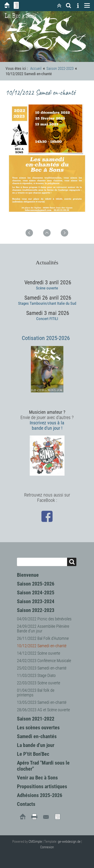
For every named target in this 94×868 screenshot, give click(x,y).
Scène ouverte (47, 288)
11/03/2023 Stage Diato (36, 675)
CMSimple (35, 842)
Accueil (36, 68)
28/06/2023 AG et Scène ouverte (43, 710)
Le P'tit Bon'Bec (33, 754)
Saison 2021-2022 (36, 719)
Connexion (47, 847)
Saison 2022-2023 (36, 610)
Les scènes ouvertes (38, 728)
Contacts (26, 804)
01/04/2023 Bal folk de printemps (36, 693)
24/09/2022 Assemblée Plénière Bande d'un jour (43, 629)
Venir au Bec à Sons (37, 778)
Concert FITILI (47, 319)
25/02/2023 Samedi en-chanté (42, 668)
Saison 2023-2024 (36, 601)
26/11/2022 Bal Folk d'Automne (43, 638)
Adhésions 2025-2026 (40, 795)
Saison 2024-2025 (36, 593)
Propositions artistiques (42, 786)
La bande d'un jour (36, 745)
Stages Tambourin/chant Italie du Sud (47, 303)
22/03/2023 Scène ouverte (39, 683)
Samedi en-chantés (37, 736)
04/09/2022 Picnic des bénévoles (44, 619)
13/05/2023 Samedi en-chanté (42, 702)
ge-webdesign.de (69, 842)
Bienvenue (28, 575)
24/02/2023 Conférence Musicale (44, 661)
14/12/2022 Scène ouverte (39, 653)
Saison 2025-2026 (36, 584)
